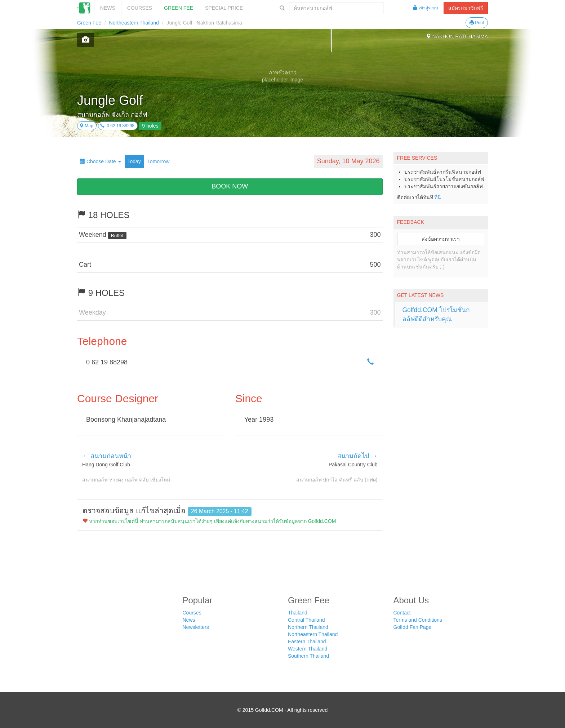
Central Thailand (306, 620)
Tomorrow (158, 161)
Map (86, 126)
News (108, 8)
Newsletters (196, 627)
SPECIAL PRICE (224, 8)
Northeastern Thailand (134, 23)
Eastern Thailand (307, 642)
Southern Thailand (308, 656)
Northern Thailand (308, 627)
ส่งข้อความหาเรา (441, 239)
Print (477, 23)
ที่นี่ (438, 197)
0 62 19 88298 (117, 126)
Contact (402, 613)
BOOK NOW (230, 186)
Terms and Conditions (418, 620)
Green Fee (179, 8)
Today (134, 161)
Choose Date (101, 161)
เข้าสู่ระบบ (426, 8)
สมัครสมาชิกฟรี (466, 8)
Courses (140, 8)
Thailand (298, 613)
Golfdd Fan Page (413, 627)
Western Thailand (308, 649)
